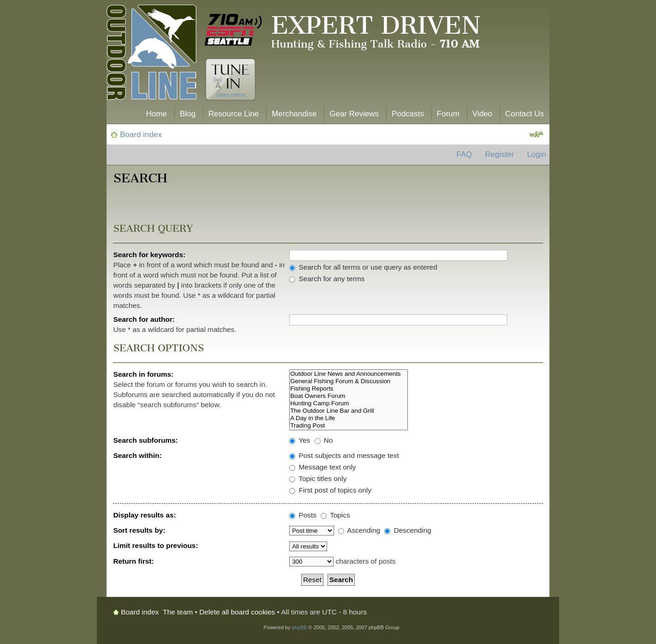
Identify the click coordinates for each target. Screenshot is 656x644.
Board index (141, 135)
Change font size (536, 135)
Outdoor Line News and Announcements (349, 374)
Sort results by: (139, 530)
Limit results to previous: (155, 545)
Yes (300, 440)
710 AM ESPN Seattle (233, 30)
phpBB (299, 627)
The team (178, 612)
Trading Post (349, 426)
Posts (303, 515)
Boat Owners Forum (349, 396)
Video (482, 114)
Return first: (133, 561)
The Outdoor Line (152, 54)
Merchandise (294, 114)
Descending (408, 530)
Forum (448, 114)
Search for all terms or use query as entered (363, 267)
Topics (335, 515)
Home (156, 114)
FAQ (464, 154)
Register (499, 154)
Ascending (359, 530)
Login (537, 154)
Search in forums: (143, 374)
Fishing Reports (349, 389)
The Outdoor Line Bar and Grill (349, 411)
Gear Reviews (354, 114)
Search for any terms (327, 279)
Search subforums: (145, 440)
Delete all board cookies (237, 612)
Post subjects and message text (344, 455)
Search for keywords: (149, 255)
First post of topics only (330, 490)
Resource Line (234, 114)
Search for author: (144, 319)
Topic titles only (318, 478)
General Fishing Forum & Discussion (349, 381)
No (324, 440)
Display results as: (144, 515)
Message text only (322, 467)
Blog (188, 114)
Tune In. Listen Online (230, 79)
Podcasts (408, 114)
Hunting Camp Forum (349, 403)
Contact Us (525, 114)
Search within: (137, 455)
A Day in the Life (349, 418)
